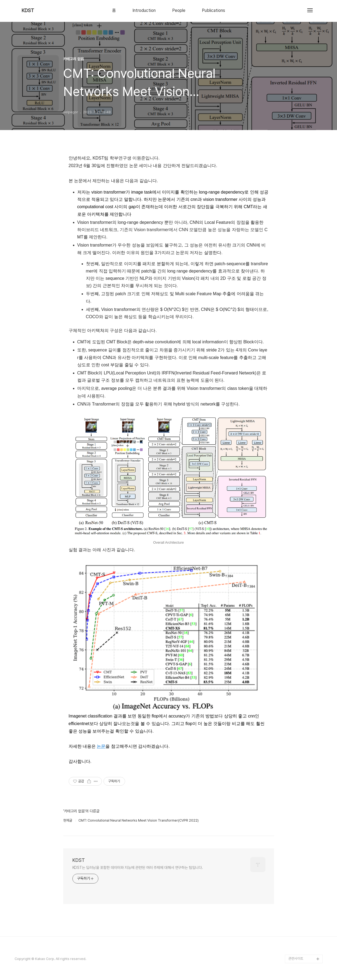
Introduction (144, 11)
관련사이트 (296, 959)
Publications (213, 11)
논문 (101, 746)
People (179, 11)
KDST (28, 11)
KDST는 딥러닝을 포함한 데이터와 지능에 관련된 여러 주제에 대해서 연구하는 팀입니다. (138, 868)
